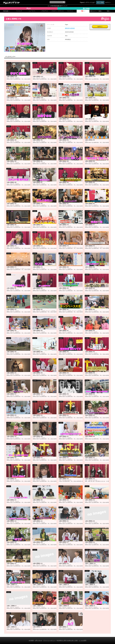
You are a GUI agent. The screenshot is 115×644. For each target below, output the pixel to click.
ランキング (19, 11)
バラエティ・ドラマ (57, 11)
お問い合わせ (38, 640)
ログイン (100, 25)
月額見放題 (6, 11)
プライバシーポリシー (49, 640)
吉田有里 (72, 28)
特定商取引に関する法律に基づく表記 (67, 640)
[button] (44, 25)
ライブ (70, 11)
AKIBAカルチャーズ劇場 (96, 11)
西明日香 (67, 28)
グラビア (45, 11)
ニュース (32, 11)
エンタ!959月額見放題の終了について (57, 6)
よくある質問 (83, 640)
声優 (83, 11)
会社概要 (31, 640)
